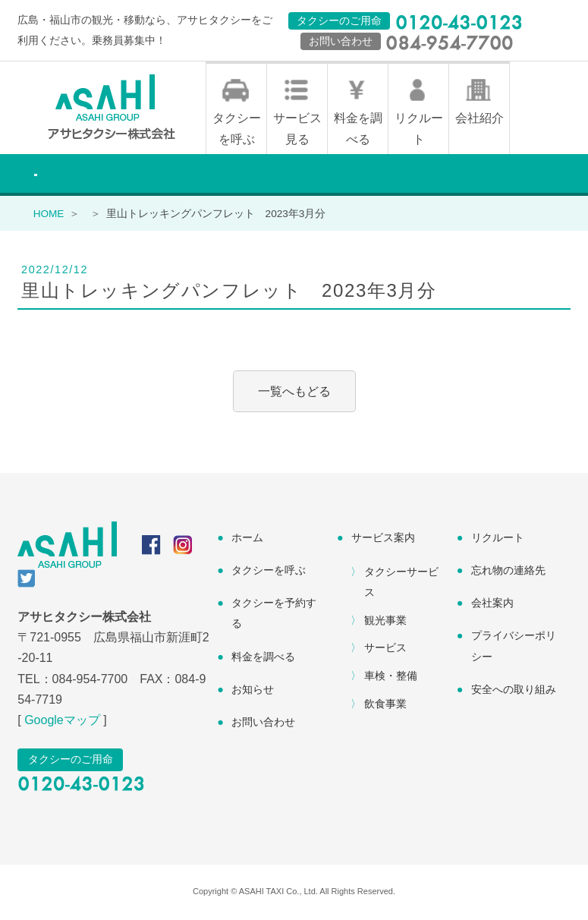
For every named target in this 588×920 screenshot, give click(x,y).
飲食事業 (385, 705)
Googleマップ (62, 722)
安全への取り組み (514, 690)
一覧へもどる (294, 393)
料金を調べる (358, 130)
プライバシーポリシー (514, 647)
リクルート (419, 130)
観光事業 (385, 621)
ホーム (247, 539)
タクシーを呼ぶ (237, 130)
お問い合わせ (263, 723)
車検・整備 (391, 677)
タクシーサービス (401, 583)
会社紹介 (480, 120)
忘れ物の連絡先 (508, 572)
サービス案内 (383, 539)
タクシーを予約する (274, 614)
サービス (385, 649)
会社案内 (492, 604)
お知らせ (253, 690)
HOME (49, 214)
